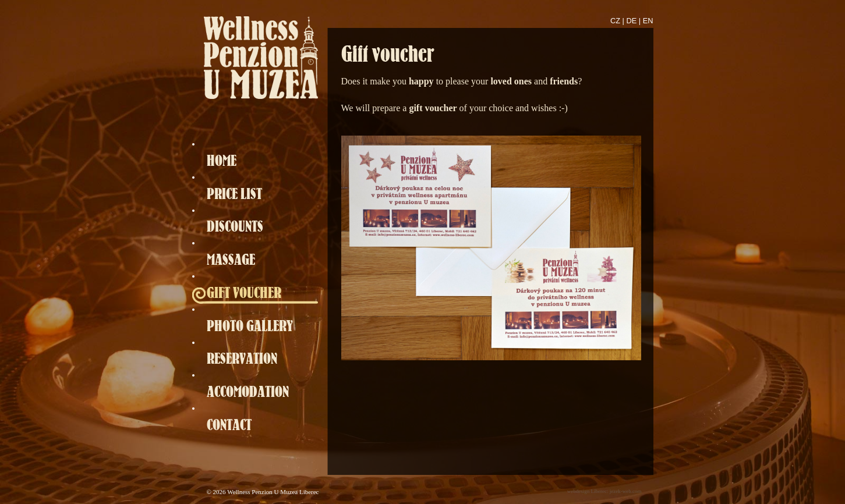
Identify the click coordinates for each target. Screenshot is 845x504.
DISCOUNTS (235, 226)
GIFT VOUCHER (244, 292)
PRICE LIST (234, 194)
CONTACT (229, 425)
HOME (222, 160)
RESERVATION (242, 358)
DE (632, 21)
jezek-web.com (626, 491)
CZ (615, 21)
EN (648, 21)
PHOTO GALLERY (250, 326)
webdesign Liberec (587, 491)
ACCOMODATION (248, 391)
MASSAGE (231, 259)
